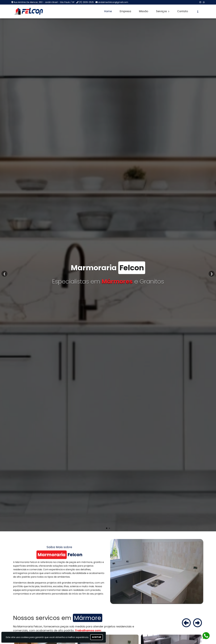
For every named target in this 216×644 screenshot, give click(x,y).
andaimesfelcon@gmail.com (113, 2)
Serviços (163, 11)
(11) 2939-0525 (86, 2)
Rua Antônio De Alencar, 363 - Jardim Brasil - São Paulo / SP (44, 2)
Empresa (125, 11)
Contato (183, 11)
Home (108, 11)
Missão (144, 11)
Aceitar (97, 637)
